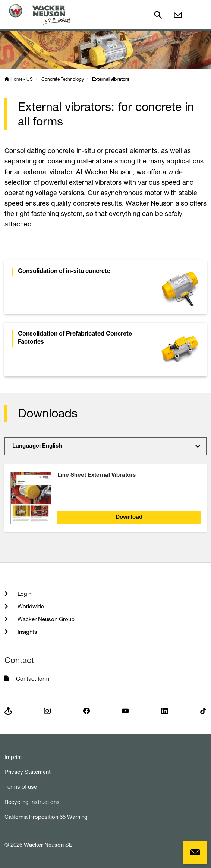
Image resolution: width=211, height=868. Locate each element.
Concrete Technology (63, 79)
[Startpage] (40, 14)
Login (24, 594)
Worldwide (30, 606)
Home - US (22, 79)
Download (129, 517)
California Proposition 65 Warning (46, 817)
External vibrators (111, 80)
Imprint (13, 757)
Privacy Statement (28, 772)
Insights (27, 632)
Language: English (37, 446)
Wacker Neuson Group (45, 619)
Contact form (33, 679)
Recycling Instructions (32, 802)
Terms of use (21, 787)
